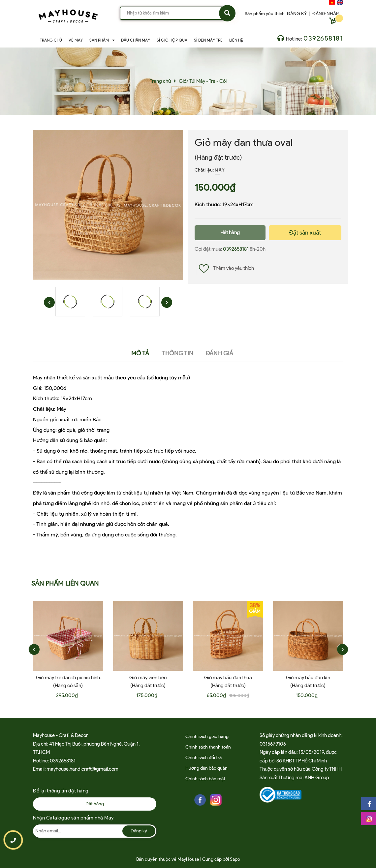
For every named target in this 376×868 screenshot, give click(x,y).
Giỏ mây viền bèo (148, 678)
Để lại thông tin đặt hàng (61, 791)
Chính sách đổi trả (204, 758)
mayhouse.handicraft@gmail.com (82, 769)
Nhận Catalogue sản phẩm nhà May (73, 818)
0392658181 (323, 38)
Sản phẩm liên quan (65, 583)
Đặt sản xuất (305, 233)
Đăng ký (139, 831)
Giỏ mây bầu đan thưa (228, 678)
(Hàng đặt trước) (218, 157)
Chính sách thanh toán (208, 747)
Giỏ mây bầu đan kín (308, 678)
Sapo (235, 859)
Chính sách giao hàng (207, 737)
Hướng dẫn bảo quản (206, 768)
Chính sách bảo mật (205, 779)
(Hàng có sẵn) (68, 686)
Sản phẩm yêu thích (265, 14)
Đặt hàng (95, 804)
